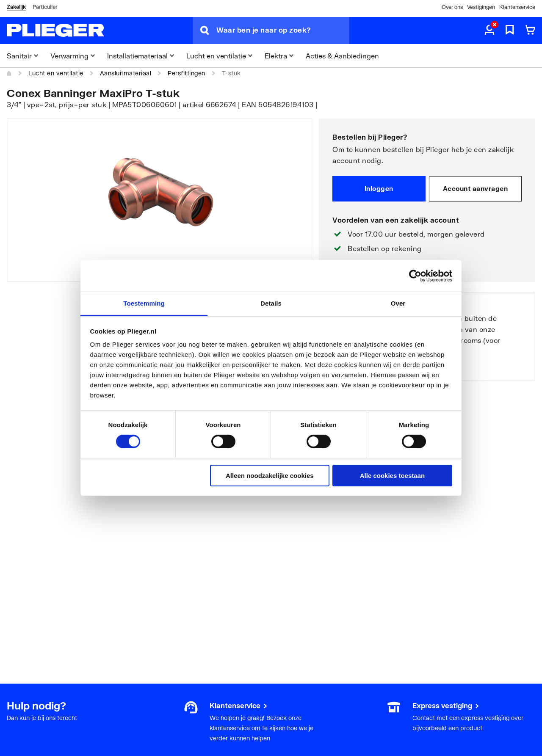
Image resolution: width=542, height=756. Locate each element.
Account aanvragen (476, 188)
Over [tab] (398, 303)
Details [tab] (271, 303)
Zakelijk (16, 7)
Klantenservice (517, 7)
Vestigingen (481, 7)
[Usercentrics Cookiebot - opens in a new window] (415, 276)
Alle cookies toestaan (392, 476)
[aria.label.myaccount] (489, 30)
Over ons (452, 7)
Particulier (45, 7)
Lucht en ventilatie (56, 73)
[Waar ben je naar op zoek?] (283, 30)
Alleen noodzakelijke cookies (270, 476)
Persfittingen (187, 73)
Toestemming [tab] (144, 303)
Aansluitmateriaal (126, 73)
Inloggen (379, 188)
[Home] (9, 73)
